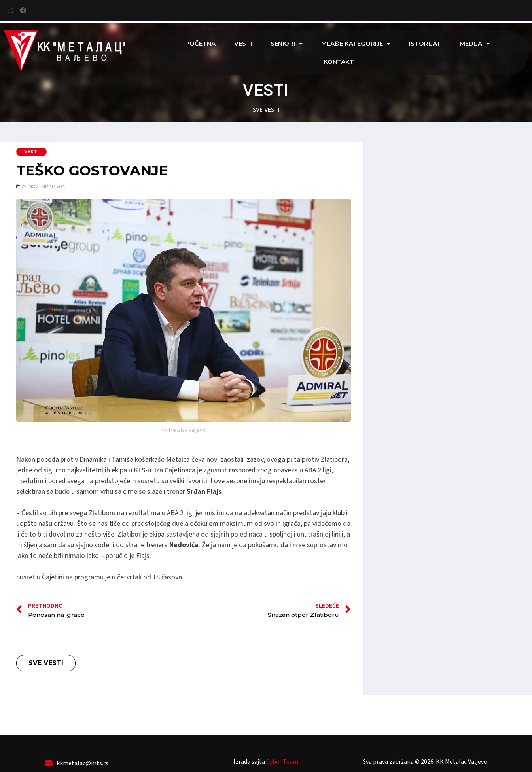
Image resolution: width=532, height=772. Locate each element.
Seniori (287, 44)
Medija (475, 44)
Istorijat (425, 43)
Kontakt (339, 62)
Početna (200, 43)
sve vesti (266, 109)
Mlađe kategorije (356, 44)
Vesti (243, 43)
